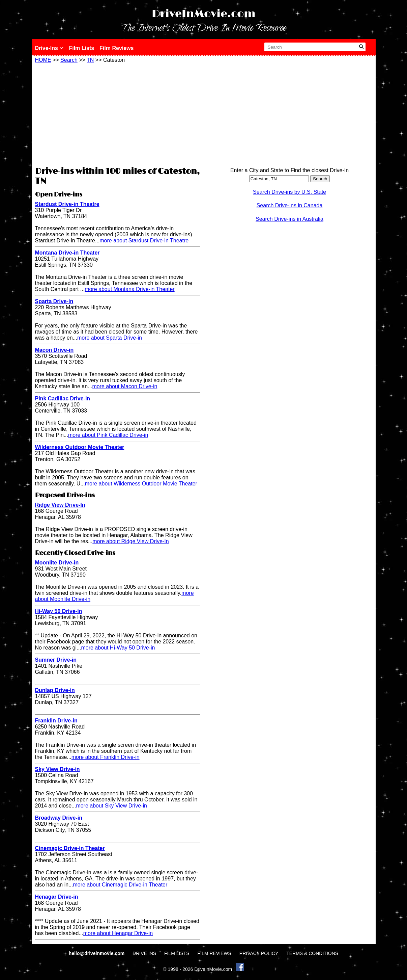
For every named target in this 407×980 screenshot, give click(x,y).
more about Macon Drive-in (125, 386)
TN (90, 60)
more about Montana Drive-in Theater (130, 289)
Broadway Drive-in (59, 818)
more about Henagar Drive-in (118, 933)
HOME (43, 60)
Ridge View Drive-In (60, 505)
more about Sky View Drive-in (111, 806)
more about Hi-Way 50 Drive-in (118, 648)
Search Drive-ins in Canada (290, 205)
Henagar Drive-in (57, 897)
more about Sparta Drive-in (110, 338)
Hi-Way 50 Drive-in (59, 611)
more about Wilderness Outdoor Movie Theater (141, 484)
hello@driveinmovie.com (97, 953)
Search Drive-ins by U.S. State (289, 192)
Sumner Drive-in (56, 660)
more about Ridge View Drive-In (130, 541)
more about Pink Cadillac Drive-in (108, 435)
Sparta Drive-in (54, 301)
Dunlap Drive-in (55, 690)
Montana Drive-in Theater (67, 253)
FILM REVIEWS (214, 953)
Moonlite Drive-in (57, 563)
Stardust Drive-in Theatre (67, 204)
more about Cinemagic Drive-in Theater (120, 885)
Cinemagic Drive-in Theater (70, 848)
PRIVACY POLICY (259, 953)
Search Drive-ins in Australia (289, 219)
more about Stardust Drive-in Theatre (144, 241)
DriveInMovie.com (204, 14)
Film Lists (81, 48)
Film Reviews (117, 48)
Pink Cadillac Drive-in (63, 399)
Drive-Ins (49, 48)
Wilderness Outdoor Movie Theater (80, 447)
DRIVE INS (144, 953)
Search (69, 60)
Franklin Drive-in (56, 721)
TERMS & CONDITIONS (312, 953)
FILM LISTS (177, 953)
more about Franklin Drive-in (106, 757)
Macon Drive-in (54, 350)
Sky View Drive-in (57, 769)
